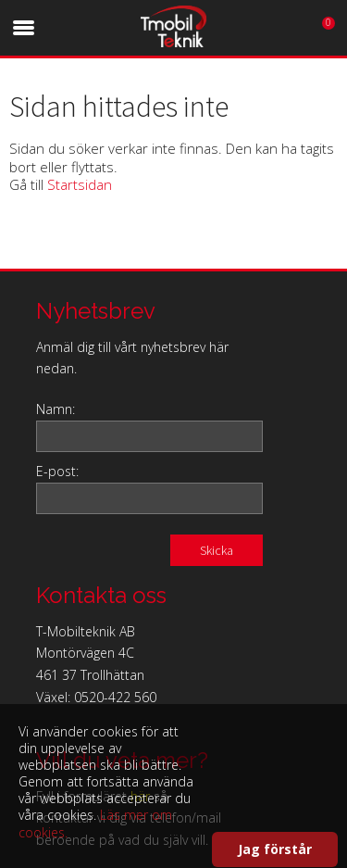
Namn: (56, 409)
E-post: (57, 471)
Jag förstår (275, 849)
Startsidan (80, 184)
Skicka (217, 550)
